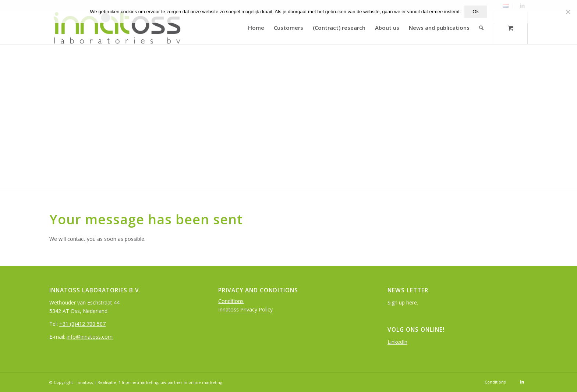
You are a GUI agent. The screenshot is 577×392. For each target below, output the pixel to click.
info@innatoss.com (90, 337)
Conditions (231, 301)
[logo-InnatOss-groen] (116, 28)
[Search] (482, 28)
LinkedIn (397, 342)
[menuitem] (256, 28)
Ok (476, 12)
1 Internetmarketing (138, 382)
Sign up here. (403, 302)
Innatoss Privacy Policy (245, 309)
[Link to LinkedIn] (522, 382)
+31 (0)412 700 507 (82, 324)
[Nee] (568, 12)
